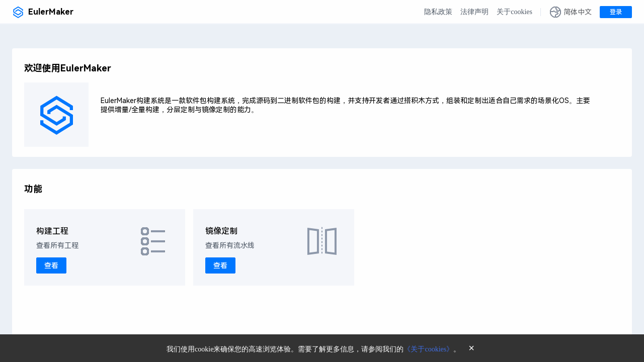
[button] (571, 12)
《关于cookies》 (428, 349)
